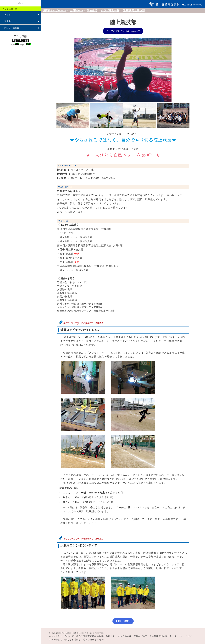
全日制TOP (76, 11)
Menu (20, 3)
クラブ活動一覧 (110, 11)
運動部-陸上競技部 (134, 11)
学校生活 (92, 11)
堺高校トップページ (54, 11)
